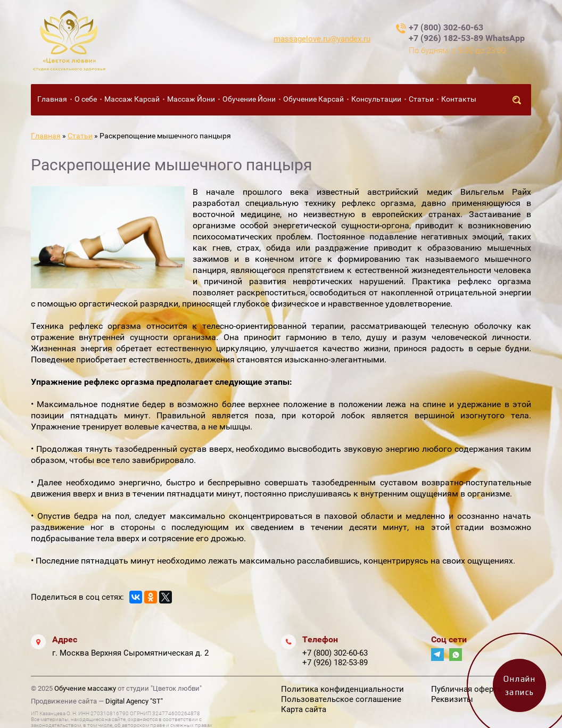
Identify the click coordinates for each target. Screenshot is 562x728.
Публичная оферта (466, 689)
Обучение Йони (249, 99)
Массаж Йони (191, 99)
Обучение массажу (85, 688)
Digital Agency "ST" (134, 701)
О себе (86, 99)
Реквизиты (452, 699)
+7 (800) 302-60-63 (446, 27)
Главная (52, 99)
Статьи (421, 99)
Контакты (459, 99)
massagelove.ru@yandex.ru (322, 39)
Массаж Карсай (132, 99)
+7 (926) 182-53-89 (335, 663)
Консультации (376, 99)
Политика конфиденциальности (342, 689)
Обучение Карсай (313, 99)
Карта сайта (304, 709)
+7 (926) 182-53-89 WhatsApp (467, 38)
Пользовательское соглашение (341, 699)
